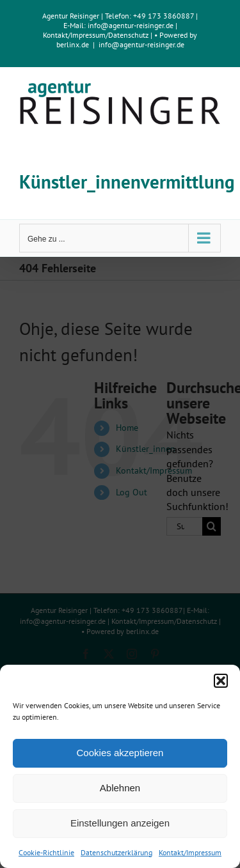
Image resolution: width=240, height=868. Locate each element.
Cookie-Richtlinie (46, 852)
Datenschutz (128, 35)
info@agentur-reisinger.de (132, 25)
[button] (221, 681)
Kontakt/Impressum (190, 852)
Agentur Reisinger (71, 16)
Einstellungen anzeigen (120, 823)
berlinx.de (73, 44)
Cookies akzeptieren (120, 753)
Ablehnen (120, 788)
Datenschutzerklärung (116, 852)
